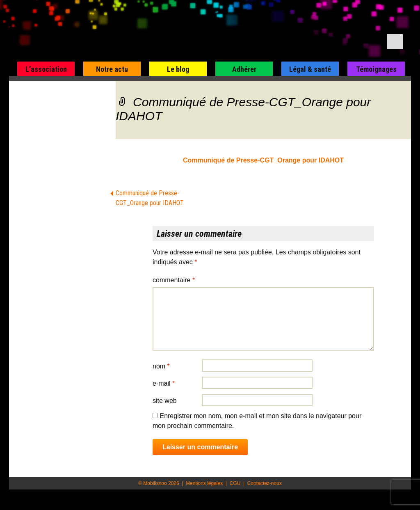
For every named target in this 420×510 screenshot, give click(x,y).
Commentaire (174, 280)
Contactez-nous (265, 483)
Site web (165, 401)
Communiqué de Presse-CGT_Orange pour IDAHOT (263, 160)
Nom (161, 366)
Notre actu (112, 69)
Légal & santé (310, 69)
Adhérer (244, 69)
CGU (235, 483)
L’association (46, 69)
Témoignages (376, 69)
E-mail (164, 383)
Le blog (178, 69)
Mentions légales (204, 483)
